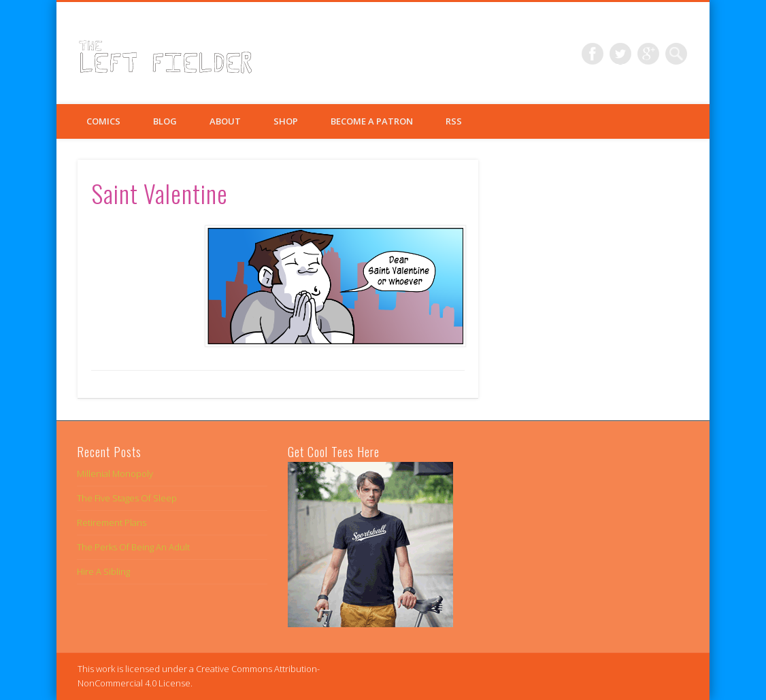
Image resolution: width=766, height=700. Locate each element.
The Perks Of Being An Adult (133, 547)
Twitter (620, 54)
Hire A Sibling (103, 571)
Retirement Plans (112, 522)
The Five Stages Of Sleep (127, 498)
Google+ (648, 54)
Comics (103, 121)
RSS (454, 121)
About (225, 121)
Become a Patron (372, 121)
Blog (165, 121)
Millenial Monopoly (115, 473)
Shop (286, 121)
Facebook (593, 54)
